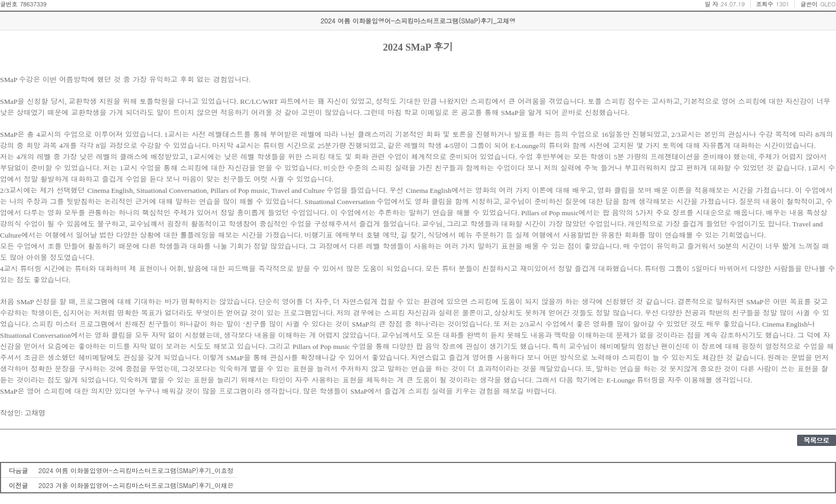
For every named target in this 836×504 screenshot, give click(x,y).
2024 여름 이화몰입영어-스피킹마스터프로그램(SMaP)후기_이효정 (136, 470)
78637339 (33, 4)
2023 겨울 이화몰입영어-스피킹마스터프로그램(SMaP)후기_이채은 (136, 485)
